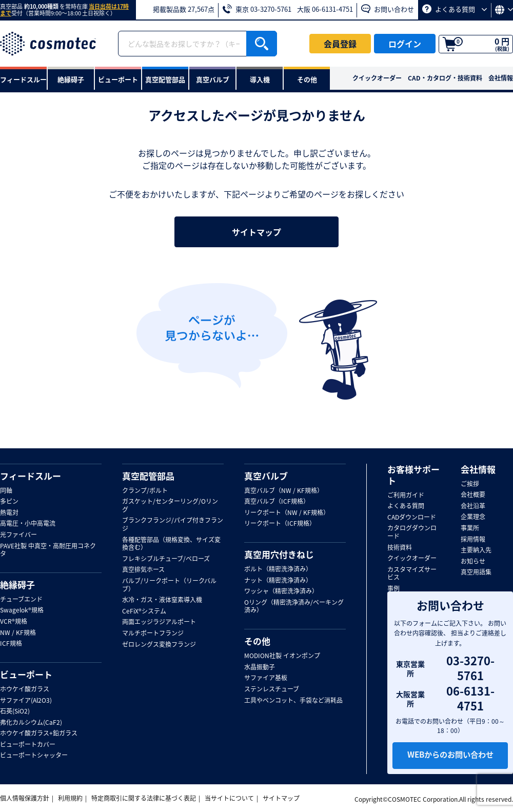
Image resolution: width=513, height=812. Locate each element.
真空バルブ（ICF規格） (277, 502)
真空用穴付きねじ (279, 554)
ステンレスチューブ (272, 689)
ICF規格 (11, 644)
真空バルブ (266, 476)
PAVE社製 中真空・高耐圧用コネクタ (48, 550)
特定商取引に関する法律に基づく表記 (144, 798)
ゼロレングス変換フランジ (159, 645)
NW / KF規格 (18, 633)
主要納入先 (476, 550)
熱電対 (9, 513)
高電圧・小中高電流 (28, 524)
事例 (393, 589)
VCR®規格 (14, 622)
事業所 (470, 528)
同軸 (6, 491)
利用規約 (70, 798)
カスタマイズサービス (412, 574)
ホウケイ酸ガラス (25, 689)
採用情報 (473, 540)
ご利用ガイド (406, 496)
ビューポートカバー (28, 745)
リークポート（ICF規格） (280, 524)
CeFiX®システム (144, 611)
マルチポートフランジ (153, 633)
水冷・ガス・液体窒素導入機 (162, 600)
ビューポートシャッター (34, 756)
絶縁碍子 (17, 585)
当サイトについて (229, 798)
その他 (257, 641)
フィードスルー (31, 476)
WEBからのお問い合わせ (450, 756)
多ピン (9, 502)
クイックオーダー (377, 78)
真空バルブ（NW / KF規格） (284, 491)
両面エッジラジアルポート (159, 622)
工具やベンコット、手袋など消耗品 (293, 701)
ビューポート (26, 675)
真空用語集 (476, 572)
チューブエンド (21, 600)
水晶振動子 (260, 667)
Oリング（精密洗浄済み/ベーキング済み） (294, 607)
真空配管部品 (148, 476)
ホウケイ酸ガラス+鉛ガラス (39, 734)
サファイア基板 (266, 678)
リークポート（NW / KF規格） (287, 513)
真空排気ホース (143, 570)
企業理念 (473, 517)
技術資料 (400, 548)
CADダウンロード (412, 518)
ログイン (405, 44)
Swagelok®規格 (22, 610)
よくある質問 (455, 9)
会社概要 (473, 495)
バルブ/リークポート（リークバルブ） (169, 585)
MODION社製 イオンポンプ (282, 656)
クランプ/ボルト (145, 491)
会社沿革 (473, 506)
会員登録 (340, 44)
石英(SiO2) (15, 711)
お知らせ (473, 562)
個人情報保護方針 (25, 798)
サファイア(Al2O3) (26, 701)
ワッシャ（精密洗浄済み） (281, 591)
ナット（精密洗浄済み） (278, 581)
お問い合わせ (388, 9)
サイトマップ (256, 232)
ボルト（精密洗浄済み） (278, 569)
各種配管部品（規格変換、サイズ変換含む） (171, 544)
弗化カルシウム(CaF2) (31, 723)
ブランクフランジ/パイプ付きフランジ (173, 524)
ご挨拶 (470, 484)
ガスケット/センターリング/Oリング (170, 506)
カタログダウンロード (412, 532)
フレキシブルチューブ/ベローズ (166, 559)
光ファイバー (18, 535)
